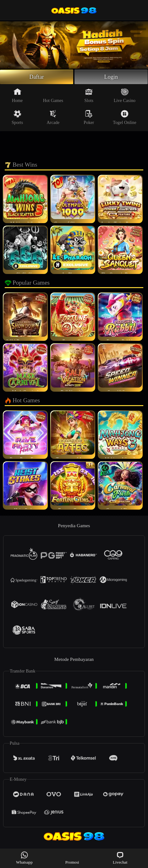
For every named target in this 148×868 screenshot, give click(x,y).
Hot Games (53, 95)
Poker (89, 117)
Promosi (72, 858)
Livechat (120, 858)
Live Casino (125, 95)
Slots (89, 95)
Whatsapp (24, 858)
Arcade (53, 117)
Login (111, 77)
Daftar (37, 77)
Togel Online (124, 117)
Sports (17, 117)
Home (17, 95)
